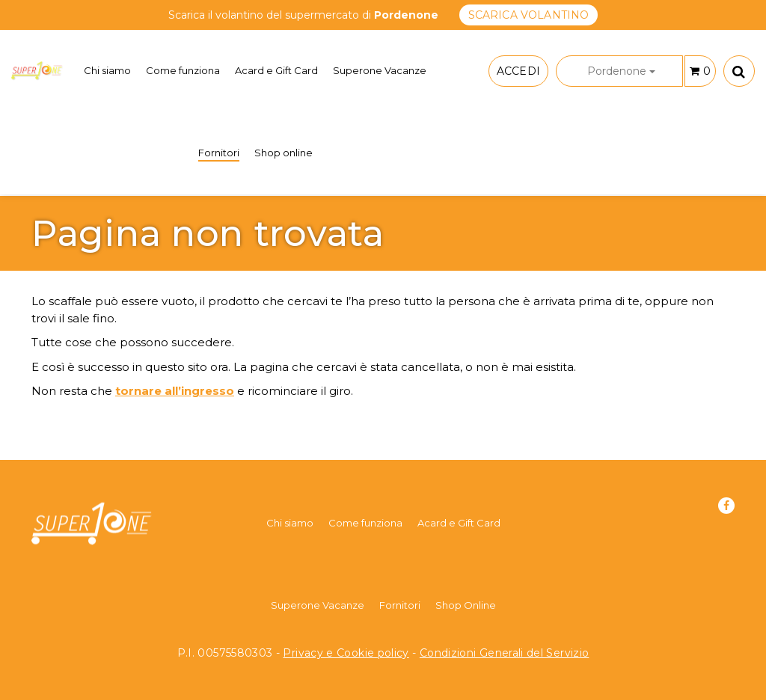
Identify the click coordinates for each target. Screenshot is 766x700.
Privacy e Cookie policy (346, 653)
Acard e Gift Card (276, 70)
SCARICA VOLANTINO (529, 15)
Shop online (284, 153)
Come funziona (183, 70)
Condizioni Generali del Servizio (505, 653)
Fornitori (219, 153)
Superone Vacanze (380, 70)
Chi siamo (107, 70)
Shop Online (466, 605)
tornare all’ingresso (175, 391)
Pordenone (621, 71)
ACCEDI (518, 71)
